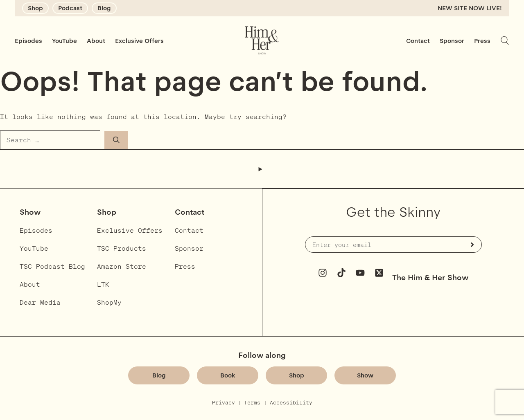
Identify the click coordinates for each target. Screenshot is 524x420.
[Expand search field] (505, 40)
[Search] (116, 140)
